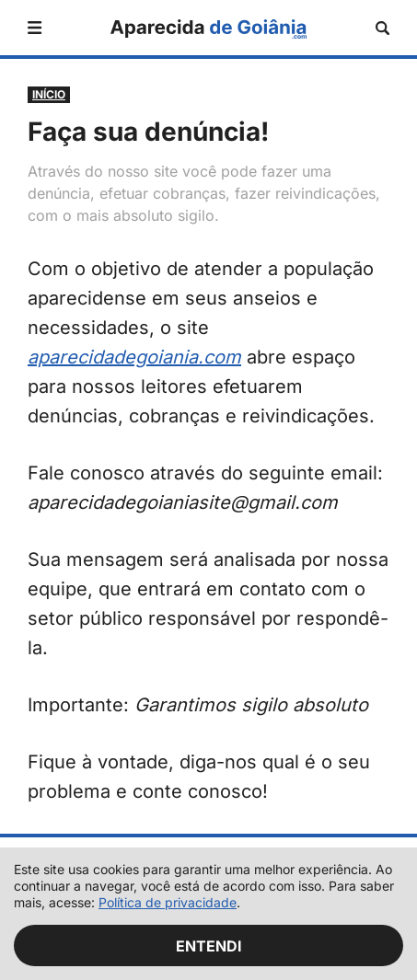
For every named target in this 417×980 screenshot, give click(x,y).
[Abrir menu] (35, 28)
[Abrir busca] (382, 28)
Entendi (209, 946)
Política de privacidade (168, 902)
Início (49, 94)
